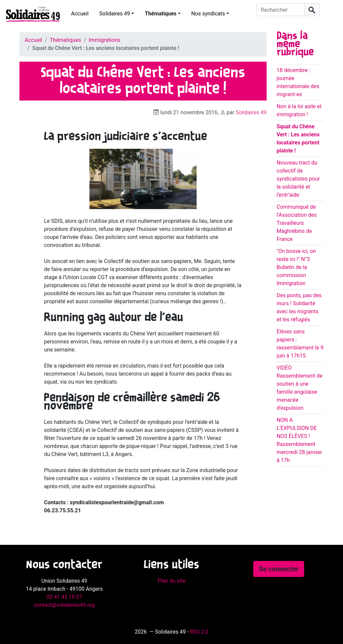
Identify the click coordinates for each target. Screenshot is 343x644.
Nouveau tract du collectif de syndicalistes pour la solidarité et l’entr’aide (298, 179)
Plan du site (171, 581)
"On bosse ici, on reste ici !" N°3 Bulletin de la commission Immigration (296, 267)
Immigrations (105, 40)
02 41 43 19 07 (64, 597)
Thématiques (160, 14)
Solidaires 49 (115, 14)
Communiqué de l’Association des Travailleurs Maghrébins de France (297, 223)
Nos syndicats (208, 14)
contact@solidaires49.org (64, 605)
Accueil (80, 14)
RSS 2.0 (199, 632)
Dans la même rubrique (295, 44)
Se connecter (279, 569)
